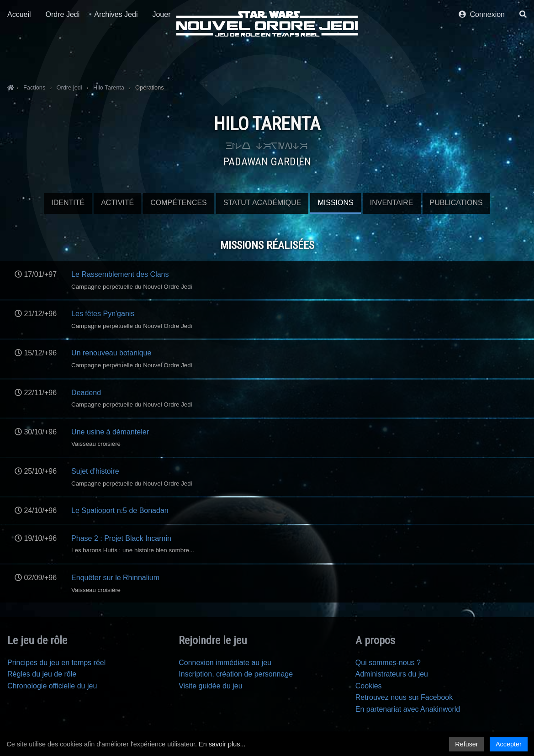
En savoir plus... (222, 744)
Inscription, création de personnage (236, 674)
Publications (456, 203)
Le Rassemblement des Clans (120, 274)
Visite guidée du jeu (210, 686)
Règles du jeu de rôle (42, 674)
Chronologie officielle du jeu (52, 686)
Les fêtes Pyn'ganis (103, 314)
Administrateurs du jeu (392, 674)
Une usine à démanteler (110, 432)
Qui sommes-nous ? (388, 663)
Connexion (482, 58)
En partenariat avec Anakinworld (408, 709)
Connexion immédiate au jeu (225, 663)
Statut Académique (262, 203)
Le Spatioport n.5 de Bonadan (120, 510)
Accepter (509, 744)
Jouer (161, 58)
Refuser (466, 744)
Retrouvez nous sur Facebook (404, 697)
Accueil (19, 58)
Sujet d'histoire (95, 471)
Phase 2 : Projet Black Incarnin (121, 538)
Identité (68, 203)
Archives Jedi (116, 58)
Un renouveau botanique (111, 353)
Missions (335, 203)
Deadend (86, 393)
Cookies (369, 686)
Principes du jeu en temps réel (56, 663)
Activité (117, 203)
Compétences (179, 203)
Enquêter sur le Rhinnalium (115, 578)
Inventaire (392, 203)
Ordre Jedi (63, 58)
